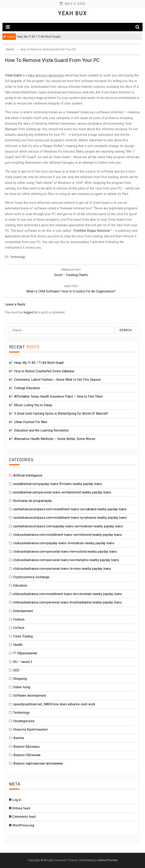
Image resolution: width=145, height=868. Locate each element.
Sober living (22, 687)
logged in (30, 312)
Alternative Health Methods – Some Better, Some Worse (55, 439)
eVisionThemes (107, 860)
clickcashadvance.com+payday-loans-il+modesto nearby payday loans (64, 543)
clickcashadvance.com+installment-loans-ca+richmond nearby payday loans (67, 535)
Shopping (20, 679)
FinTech (19, 628)
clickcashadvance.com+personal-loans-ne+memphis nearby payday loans (66, 560)
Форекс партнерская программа (38, 763)
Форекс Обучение (27, 755)
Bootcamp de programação (32, 501)
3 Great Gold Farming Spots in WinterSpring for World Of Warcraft (61, 414)
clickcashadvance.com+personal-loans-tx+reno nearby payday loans (62, 569)
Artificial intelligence (28, 475)
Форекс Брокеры (27, 747)
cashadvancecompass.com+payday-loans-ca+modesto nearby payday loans (68, 526)
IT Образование (25, 653)
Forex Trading (23, 636)
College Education (27, 388)
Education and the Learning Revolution (41, 430)
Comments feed (24, 817)
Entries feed (21, 808)
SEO (16, 670)
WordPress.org (23, 825)
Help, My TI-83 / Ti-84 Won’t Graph (39, 363)
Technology (18, 257)
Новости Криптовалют (31, 729)
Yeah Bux (73, 13)
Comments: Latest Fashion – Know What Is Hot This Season (57, 380)
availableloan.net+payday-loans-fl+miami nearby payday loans (58, 484)
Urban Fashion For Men (31, 422)
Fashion (19, 619)
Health (18, 645)
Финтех (19, 738)
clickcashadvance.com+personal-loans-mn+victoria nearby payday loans (65, 552)
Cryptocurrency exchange (31, 577)
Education (20, 585)
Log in (17, 800)
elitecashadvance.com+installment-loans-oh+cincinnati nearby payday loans (68, 594)
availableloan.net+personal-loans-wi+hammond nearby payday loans (62, 492)
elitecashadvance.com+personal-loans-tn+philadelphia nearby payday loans (67, 602)
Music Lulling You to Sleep (33, 405)
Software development (30, 696)
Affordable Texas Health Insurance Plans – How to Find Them (59, 396)
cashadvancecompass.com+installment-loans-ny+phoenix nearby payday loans (70, 518)
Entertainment (23, 611)
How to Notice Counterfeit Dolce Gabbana (44, 371)
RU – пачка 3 (23, 662)
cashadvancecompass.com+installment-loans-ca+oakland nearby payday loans (70, 509)
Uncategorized (24, 721)
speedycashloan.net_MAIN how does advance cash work (54, 704)
